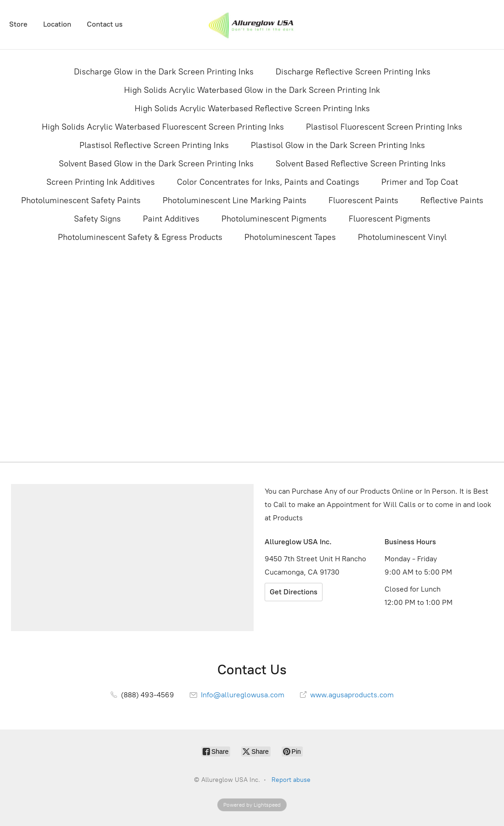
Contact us (105, 24)
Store (18, 24)
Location (57, 24)
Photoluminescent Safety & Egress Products (140, 237)
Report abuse (291, 780)
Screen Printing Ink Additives (101, 182)
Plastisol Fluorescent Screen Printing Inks (384, 127)
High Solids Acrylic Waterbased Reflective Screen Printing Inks (252, 108)
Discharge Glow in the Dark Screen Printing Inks (164, 72)
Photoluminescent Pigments (274, 219)
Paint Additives (171, 219)
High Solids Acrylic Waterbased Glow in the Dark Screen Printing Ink (252, 90)
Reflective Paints (452, 200)
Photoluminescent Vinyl (402, 237)
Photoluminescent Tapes (290, 237)
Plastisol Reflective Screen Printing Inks (154, 145)
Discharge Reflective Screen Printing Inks (353, 72)
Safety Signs (97, 219)
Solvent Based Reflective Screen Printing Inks (361, 164)
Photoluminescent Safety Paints (81, 200)
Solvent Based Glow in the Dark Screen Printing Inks (156, 164)
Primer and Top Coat (420, 182)
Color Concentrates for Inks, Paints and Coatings (268, 182)
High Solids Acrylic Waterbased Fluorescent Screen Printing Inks (163, 127)
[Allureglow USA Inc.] (252, 25)
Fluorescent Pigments (390, 219)
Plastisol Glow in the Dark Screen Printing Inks (338, 145)
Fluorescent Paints (363, 200)
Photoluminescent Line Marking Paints (235, 200)
